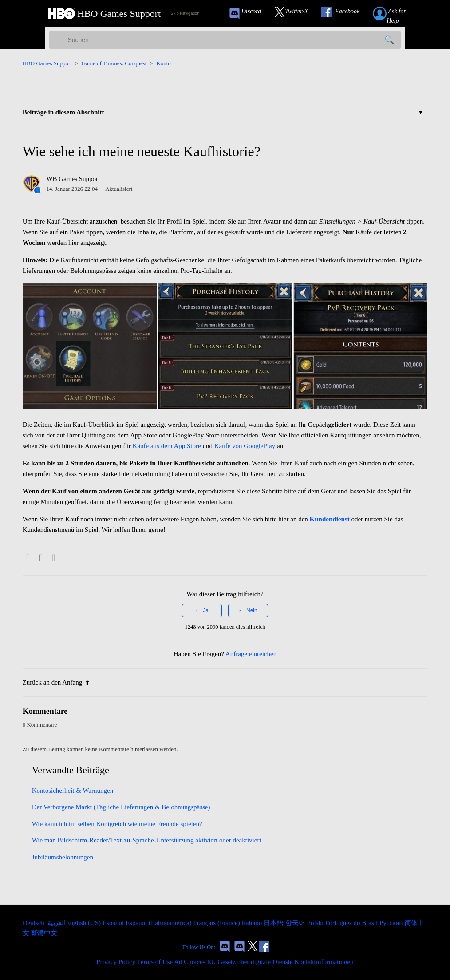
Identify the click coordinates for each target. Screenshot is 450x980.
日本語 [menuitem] (274, 923)
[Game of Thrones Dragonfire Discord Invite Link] (239, 947)
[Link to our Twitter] (296, 14)
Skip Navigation (185, 13)
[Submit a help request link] (399, 14)
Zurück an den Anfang (57, 682)
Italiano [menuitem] (253, 923)
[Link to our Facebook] (345, 14)
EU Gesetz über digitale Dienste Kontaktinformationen (280, 962)
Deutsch (34, 923)
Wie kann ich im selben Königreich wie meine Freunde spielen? (117, 824)
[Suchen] (225, 40)
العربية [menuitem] (56, 923)
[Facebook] (28, 558)
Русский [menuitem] (392, 923)
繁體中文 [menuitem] (44, 933)
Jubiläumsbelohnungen (63, 857)
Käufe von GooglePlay (245, 446)
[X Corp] (41, 558)
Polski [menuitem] (316, 923)
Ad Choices (189, 962)
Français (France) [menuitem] (217, 923)
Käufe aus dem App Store (167, 446)
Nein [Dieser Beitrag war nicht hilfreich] (252, 610)
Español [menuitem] (114, 923)
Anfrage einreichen (251, 654)
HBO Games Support (47, 63)
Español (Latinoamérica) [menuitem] (159, 923)
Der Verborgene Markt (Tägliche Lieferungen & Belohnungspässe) (121, 807)
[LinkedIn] (53, 558)
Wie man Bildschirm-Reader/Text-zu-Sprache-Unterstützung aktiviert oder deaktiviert (147, 840)
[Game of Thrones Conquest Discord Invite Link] (249, 14)
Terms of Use (155, 962)
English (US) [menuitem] (84, 923)
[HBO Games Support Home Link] (105, 14)
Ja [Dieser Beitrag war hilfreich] (206, 610)
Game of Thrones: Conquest (114, 63)
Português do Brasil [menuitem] (352, 923)
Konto (164, 63)
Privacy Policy (116, 962)
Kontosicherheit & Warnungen (73, 791)
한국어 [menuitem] (296, 923)
